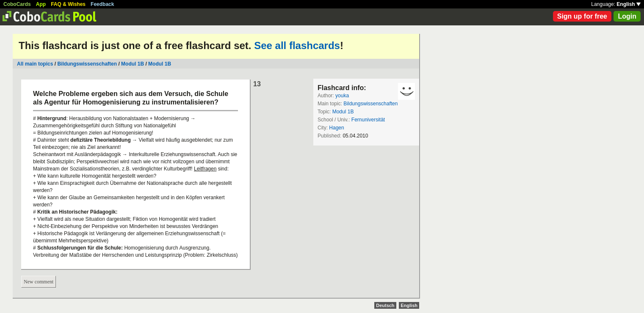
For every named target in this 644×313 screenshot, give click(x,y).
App (41, 4)
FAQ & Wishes (68, 4)
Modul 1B (133, 64)
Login (627, 16)
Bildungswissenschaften (87, 64)
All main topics (35, 64)
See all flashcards (297, 45)
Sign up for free (582, 16)
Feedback (102, 4)
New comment (39, 282)
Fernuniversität (368, 120)
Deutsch (385, 305)
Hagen (336, 128)
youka (342, 96)
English (629, 4)
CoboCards (17, 4)
